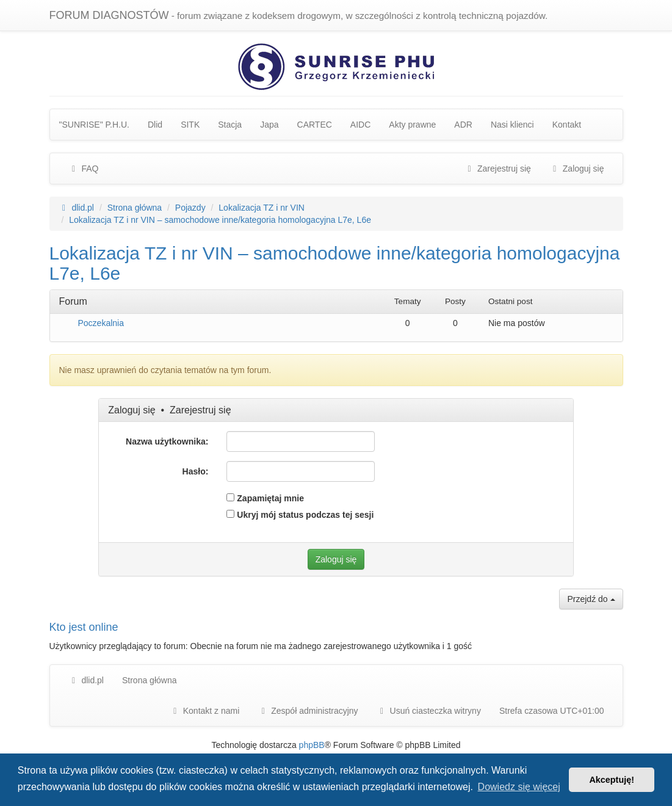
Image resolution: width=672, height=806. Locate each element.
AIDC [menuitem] (360, 125)
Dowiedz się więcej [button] (519, 787)
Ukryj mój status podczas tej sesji (300, 515)
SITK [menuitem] (190, 125)
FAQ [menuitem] (84, 169)
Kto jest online (84, 627)
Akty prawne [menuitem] (412, 125)
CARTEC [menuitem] (315, 125)
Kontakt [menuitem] (567, 125)
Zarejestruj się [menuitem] (497, 169)
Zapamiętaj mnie (265, 498)
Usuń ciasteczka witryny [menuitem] (429, 711)
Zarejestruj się (200, 410)
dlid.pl (86, 680)
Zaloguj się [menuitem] (577, 169)
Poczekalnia (101, 323)
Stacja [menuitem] (230, 125)
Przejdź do (591, 599)
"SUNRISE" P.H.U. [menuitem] (95, 125)
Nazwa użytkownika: (167, 441)
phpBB (312, 745)
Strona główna (150, 680)
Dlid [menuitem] (155, 125)
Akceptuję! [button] (612, 780)
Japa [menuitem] (269, 125)
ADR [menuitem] (463, 125)
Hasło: (196, 471)
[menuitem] (308, 711)
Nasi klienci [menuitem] (512, 125)
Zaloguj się (132, 410)
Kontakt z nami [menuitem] (205, 711)
